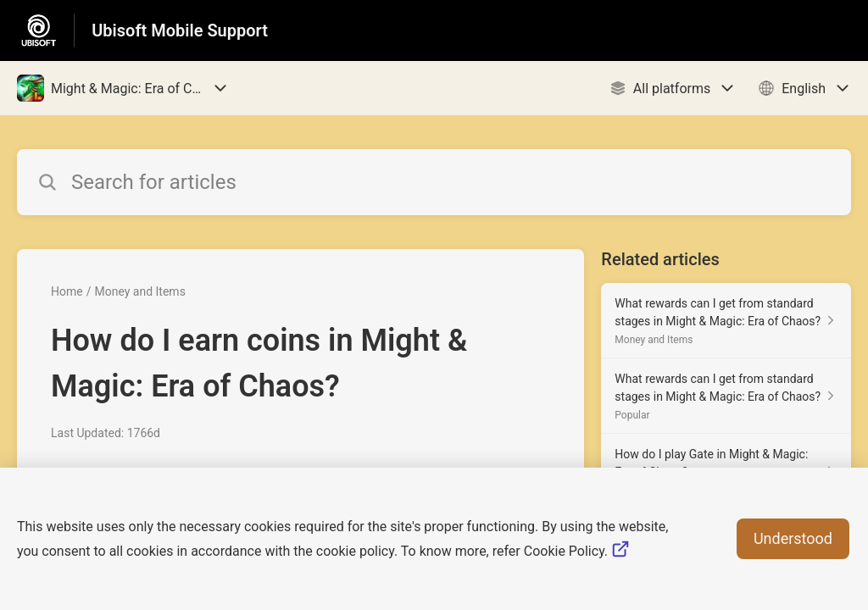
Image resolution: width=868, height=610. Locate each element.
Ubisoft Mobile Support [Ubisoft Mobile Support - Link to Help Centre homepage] (180, 30)
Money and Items (139, 291)
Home (67, 291)
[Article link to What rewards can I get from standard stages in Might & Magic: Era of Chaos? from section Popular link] (726, 396)
